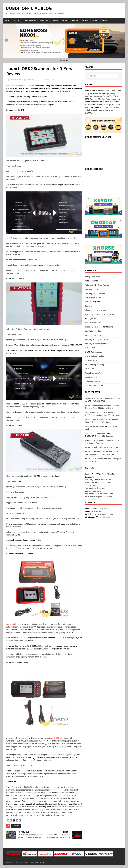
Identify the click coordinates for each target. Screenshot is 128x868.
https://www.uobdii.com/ (103, 514)
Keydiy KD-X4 (91, 474)
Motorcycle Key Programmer (97, 344)
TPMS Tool (90, 369)
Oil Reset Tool (91, 360)
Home (7, 21)
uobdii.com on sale (93, 381)
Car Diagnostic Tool (93, 298)
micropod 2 (90, 488)
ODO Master (107, 496)
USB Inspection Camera (95, 385)
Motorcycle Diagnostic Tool (96, 339)
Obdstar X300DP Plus (103, 480)
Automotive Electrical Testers (97, 285)
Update (43, 21)
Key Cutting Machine (93, 331)
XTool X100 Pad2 (92, 482)
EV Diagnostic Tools (93, 319)
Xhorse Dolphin (95, 496)
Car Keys (89, 306)
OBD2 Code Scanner (43, 80)
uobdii (28, 80)
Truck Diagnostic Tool (94, 373)
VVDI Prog (89, 480)
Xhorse (95, 21)
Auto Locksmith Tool (94, 281)
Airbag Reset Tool (92, 277)
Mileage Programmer (94, 335)
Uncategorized (91, 377)
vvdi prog (89, 491)
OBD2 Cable (90, 348)
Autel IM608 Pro (108, 474)
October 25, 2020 (16, 80)
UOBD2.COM (97, 511)
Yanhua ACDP (105, 482)
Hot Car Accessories (93, 323)
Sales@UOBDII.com (99, 509)
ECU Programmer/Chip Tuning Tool (99, 314)
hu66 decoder (91, 485)
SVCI (87, 496)
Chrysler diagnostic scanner (96, 310)
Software (29, 21)
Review (16, 21)
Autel (65, 21)
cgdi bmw (97, 491)
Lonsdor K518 (91, 477)
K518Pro (55, 21)
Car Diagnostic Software (95, 293)
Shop (104, 21)
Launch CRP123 (13, 624)
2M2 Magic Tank (106, 494)
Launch (85, 21)
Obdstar (75, 21)
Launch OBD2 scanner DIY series (20, 86)
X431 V (96, 494)
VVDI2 (99, 474)
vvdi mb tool (100, 488)
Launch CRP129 (56, 738)
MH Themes (40, 862)
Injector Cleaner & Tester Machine (99, 327)
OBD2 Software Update (95, 356)
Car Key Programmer (94, 302)
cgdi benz (89, 494)
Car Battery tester (92, 289)
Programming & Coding (95, 365)
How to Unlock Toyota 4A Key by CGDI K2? (103, 447)
